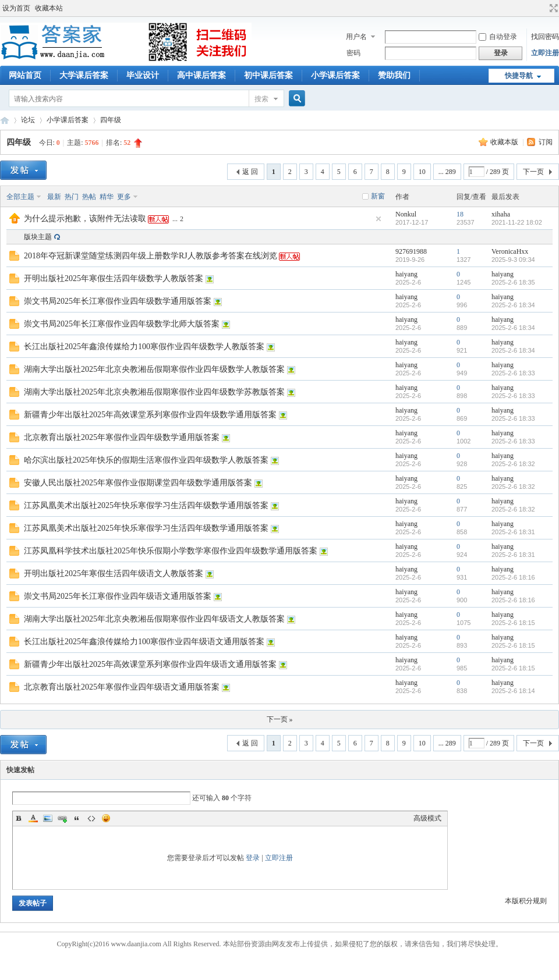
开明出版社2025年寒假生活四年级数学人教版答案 (114, 278)
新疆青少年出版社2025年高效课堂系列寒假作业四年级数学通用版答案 (150, 415)
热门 (72, 197)
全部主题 (20, 197)
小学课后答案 (335, 75)
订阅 (546, 142)
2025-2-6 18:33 (513, 373)
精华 (107, 197)
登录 (253, 858)
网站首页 (25, 75)
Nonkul (406, 214)
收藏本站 (49, 8)
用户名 (356, 37)
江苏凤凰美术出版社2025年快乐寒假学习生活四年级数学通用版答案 (146, 505)
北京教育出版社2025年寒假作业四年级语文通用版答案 (122, 687)
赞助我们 (394, 75)
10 (422, 172)
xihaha (501, 214)
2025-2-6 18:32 (513, 464)
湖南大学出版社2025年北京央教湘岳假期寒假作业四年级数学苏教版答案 (154, 392)
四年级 (111, 120)
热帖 (89, 197)
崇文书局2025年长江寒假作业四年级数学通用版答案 (118, 301)
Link (62, 818)
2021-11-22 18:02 (517, 222)
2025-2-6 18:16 (513, 577)
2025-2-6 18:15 (513, 623)
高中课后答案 (201, 75)
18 (460, 214)
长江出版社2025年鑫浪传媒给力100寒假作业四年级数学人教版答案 (144, 347)
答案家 (5, 120)
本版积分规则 (526, 901)
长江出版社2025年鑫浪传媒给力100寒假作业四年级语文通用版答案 (144, 642)
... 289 (447, 172)
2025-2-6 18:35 (513, 282)
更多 (124, 197)
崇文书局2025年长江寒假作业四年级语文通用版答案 (118, 596)
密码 (353, 53)
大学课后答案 (84, 75)
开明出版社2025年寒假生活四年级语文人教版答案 (114, 574)
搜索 (261, 99)
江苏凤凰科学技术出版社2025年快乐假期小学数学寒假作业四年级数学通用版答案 (171, 551)
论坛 (28, 120)
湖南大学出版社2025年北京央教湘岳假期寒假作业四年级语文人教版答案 (154, 619)
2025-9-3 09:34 (513, 260)
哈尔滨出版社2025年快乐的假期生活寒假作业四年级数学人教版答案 (146, 460)
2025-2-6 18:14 (513, 691)
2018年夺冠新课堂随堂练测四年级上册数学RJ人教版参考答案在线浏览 (151, 256)
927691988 (411, 251)
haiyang (406, 274)
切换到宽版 (552, 8)
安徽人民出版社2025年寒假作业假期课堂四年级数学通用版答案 (138, 483)
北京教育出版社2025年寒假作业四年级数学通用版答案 (122, 437)
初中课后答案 (268, 75)
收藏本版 (505, 142)
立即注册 (545, 53)
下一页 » (280, 719)
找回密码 (545, 37)
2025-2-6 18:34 (513, 305)
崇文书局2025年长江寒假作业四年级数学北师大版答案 (122, 324)
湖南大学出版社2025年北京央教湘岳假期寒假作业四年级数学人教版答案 (154, 369)
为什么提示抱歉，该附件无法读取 (85, 219)
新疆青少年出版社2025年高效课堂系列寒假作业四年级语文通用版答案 (150, 664)
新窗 (378, 196)
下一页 (533, 172)
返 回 (250, 172)
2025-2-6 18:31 (513, 532)
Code (91, 818)
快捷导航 (519, 76)
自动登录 (498, 37)
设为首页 (16, 8)
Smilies (106, 818)
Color (33, 818)
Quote (77, 818)
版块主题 (38, 237)
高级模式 (427, 818)
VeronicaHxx (510, 251)
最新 (54, 197)
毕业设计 (143, 75)
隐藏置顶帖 (378, 219)
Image (48, 818)
